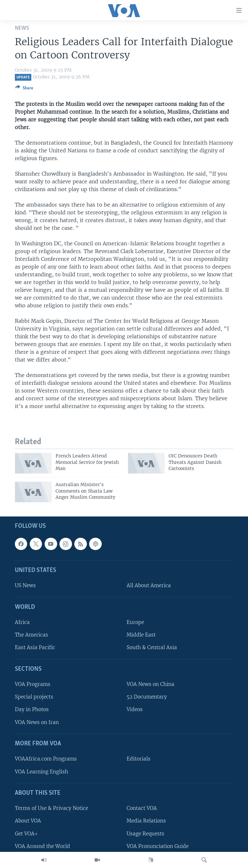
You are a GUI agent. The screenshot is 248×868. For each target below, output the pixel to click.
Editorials (139, 759)
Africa (22, 623)
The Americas (31, 635)
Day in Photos (32, 710)
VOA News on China (150, 684)
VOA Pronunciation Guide (158, 846)
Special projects (34, 697)
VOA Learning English (41, 772)
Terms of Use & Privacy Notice (52, 808)
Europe (135, 623)
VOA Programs (33, 684)
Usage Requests (145, 834)
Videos (135, 710)
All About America (149, 586)
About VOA (28, 821)
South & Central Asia (152, 648)
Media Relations (146, 821)
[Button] (24, 89)
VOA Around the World (42, 846)
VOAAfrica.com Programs (46, 759)
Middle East (141, 635)
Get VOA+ (26, 834)
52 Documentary (147, 697)
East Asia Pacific (35, 648)
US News (25, 586)
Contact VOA (142, 808)
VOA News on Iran (37, 722)
